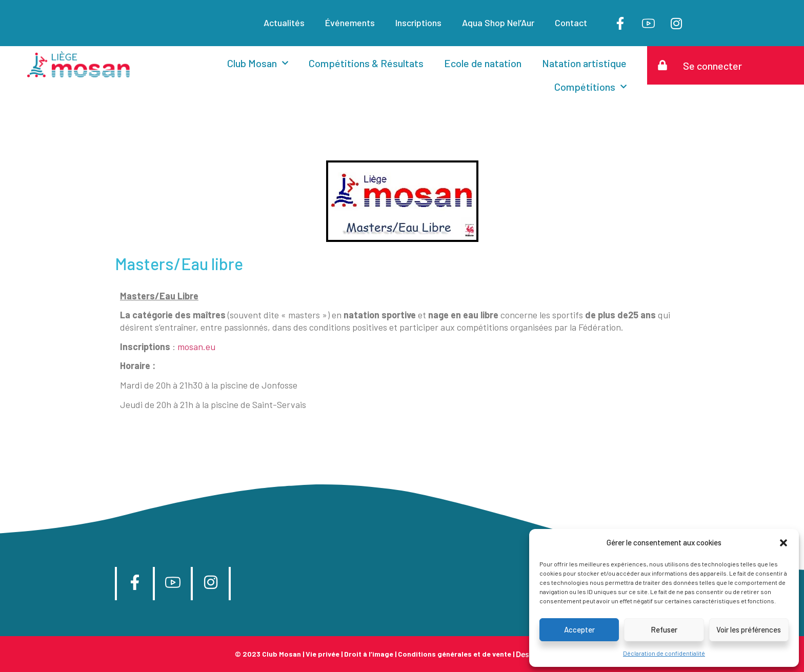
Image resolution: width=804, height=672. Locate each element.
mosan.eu (196, 347)
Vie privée (323, 654)
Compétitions (590, 87)
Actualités (284, 23)
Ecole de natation (483, 63)
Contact (571, 23)
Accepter (579, 629)
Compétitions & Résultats (366, 63)
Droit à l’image (369, 654)
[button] (783, 543)
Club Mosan (258, 63)
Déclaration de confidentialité (664, 653)
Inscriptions (418, 23)
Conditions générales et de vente (455, 654)
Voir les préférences (749, 629)
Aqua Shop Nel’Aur (498, 23)
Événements (350, 23)
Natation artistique (584, 63)
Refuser (664, 629)
